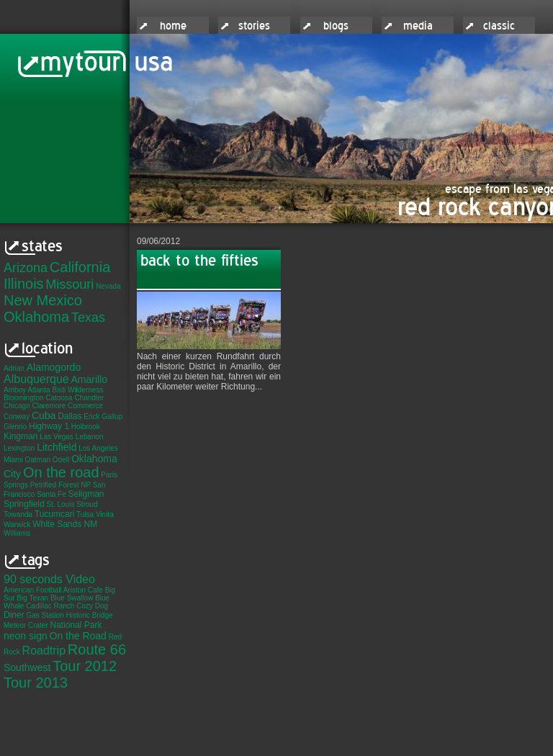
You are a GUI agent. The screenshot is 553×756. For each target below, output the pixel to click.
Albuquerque (36, 379)
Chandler (89, 398)
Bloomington (24, 398)
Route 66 (97, 649)
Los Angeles (98, 448)
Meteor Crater (26, 625)
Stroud (87, 504)
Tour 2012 (85, 666)
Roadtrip (44, 651)
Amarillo (90, 379)
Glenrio (15, 427)
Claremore (49, 406)
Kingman (21, 436)
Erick (91, 417)
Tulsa (85, 514)
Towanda (18, 514)
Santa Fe (51, 494)
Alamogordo (54, 367)
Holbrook (86, 427)
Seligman (86, 494)
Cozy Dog (92, 606)
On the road (61, 472)
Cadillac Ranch (50, 606)
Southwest (27, 667)
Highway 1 (49, 426)
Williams (17, 533)
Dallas (69, 416)
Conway (17, 417)
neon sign (26, 636)
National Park (76, 625)
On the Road (78, 636)
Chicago (17, 406)
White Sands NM (65, 524)
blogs (336, 26)
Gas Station (45, 615)
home (173, 26)
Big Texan (32, 598)
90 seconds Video (49, 579)
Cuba (44, 415)
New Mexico (43, 300)
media (418, 26)
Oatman (37, 460)
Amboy (15, 390)
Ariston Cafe (83, 590)
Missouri (69, 284)
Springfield (24, 504)
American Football (33, 590)
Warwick (17, 525)
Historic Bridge (90, 615)
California (80, 267)
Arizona (26, 268)
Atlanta (39, 390)
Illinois (24, 284)
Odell (61, 460)
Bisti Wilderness (77, 390)
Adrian (14, 368)
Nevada (108, 286)
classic (499, 26)
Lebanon (90, 437)
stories (254, 26)
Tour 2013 (36, 683)
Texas (88, 318)
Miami (13, 460)
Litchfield (57, 447)
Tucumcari (55, 514)
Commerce (85, 406)
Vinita (105, 514)
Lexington (19, 448)
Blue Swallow (72, 598)
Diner (14, 615)
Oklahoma (36, 317)
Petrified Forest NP (60, 485)
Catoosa (59, 398)
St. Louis (60, 504)
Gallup (112, 417)
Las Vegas (57, 437)
